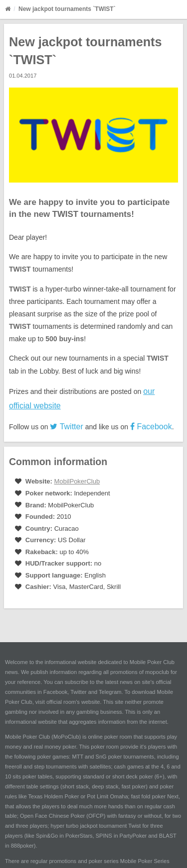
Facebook (151, 427)
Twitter (66, 427)
